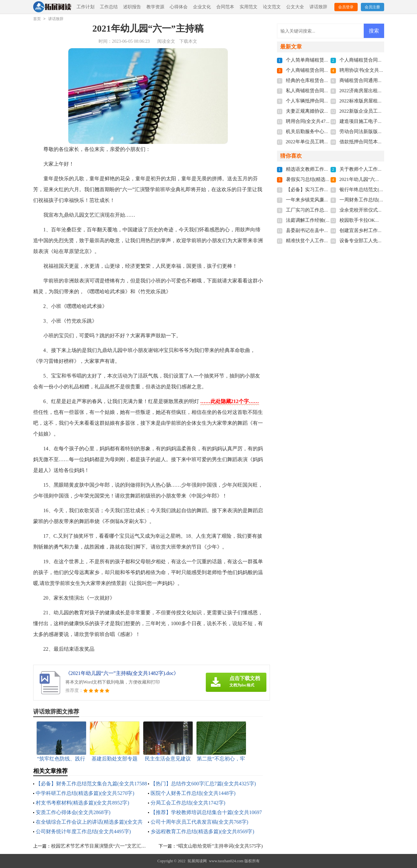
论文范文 (272, 7)
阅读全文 (166, 41)
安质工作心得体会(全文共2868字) (73, 812)
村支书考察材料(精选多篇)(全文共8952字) (82, 803)
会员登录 (346, 7)
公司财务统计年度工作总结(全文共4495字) (83, 831)
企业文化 (202, 7)
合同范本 (225, 7)
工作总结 (109, 7)
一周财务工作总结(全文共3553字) (375, 200)
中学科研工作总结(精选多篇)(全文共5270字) (85, 793)
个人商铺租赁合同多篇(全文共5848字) (326, 70)
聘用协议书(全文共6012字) (367, 70)
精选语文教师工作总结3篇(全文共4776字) (329, 169)
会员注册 (372, 7)
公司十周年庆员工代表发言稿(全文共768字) (200, 822)
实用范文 (249, 7)
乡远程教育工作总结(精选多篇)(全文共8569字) (202, 831)
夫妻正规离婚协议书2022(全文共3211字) (328, 111)
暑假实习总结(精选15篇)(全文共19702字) (328, 179)
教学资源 (155, 7)
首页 (37, 19)
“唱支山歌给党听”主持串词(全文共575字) (220, 846)
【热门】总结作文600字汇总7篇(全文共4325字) (203, 784)
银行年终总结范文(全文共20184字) (376, 190)
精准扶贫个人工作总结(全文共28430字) (327, 241)
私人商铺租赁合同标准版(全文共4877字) (328, 91)
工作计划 (86, 7)
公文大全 (295, 7)
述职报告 (132, 7)
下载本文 (188, 41)
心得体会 (179, 7)
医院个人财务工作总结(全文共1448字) (193, 793)
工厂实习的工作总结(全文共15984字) (325, 210)
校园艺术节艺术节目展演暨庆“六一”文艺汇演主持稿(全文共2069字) (122, 846)
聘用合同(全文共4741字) (311, 121)
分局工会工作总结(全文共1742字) (188, 803)
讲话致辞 (318, 7)
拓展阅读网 (197, 861)
